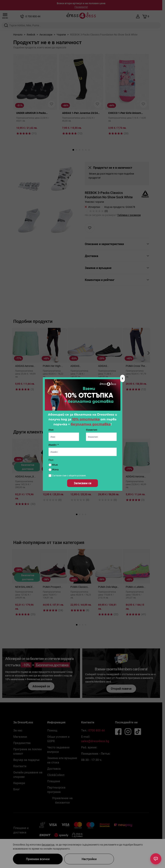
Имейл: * (54, 445)
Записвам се (83, 483)
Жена (54, 469)
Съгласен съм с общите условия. (69, 475)
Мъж (53, 465)
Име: (51, 430)
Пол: (51, 460)
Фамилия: (92, 430)
